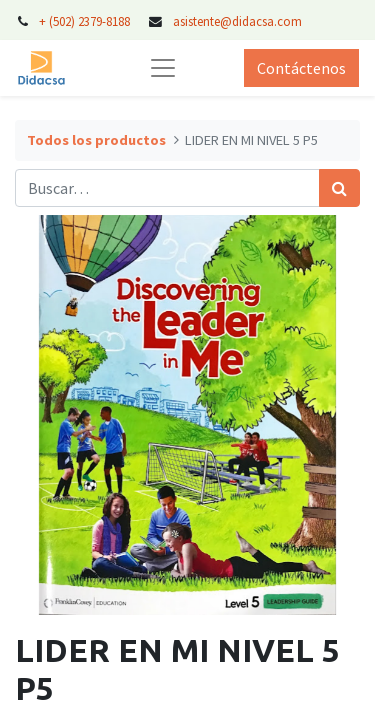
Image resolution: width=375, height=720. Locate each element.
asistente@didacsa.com (237, 21)
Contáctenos (301, 68)
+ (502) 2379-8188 (84, 21)
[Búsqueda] (339, 188)
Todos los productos (96, 140)
